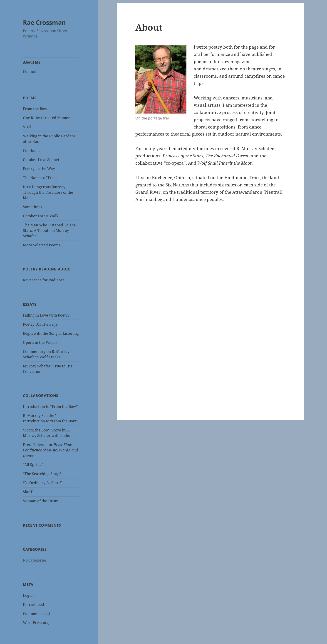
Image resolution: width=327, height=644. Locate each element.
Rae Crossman (44, 22)
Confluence (33, 151)
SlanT (28, 492)
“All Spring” (33, 465)
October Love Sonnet (41, 160)
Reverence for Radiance (44, 280)
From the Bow (35, 109)
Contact (30, 72)
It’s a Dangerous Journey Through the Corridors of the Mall (48, 192)
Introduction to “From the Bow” (50, 406)
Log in (28, 595)
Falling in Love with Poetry (46, 315)
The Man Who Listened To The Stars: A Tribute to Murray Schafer (49, 230)
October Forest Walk (41, 216)
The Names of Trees (40, 178)
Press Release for (50, 450)
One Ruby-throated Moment (47, 118)
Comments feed (36, 614)
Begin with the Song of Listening (51, 333)
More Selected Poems (42, 245)
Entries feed (33, 604)
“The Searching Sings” (42, 474)
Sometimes (32, 207)
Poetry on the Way (39, 169)
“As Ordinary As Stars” (42, 483)
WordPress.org (36, 623)
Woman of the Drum (41, 501)
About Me (32, 62)
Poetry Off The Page (40, 324)
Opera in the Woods (40, 342)
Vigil (27, 127)
